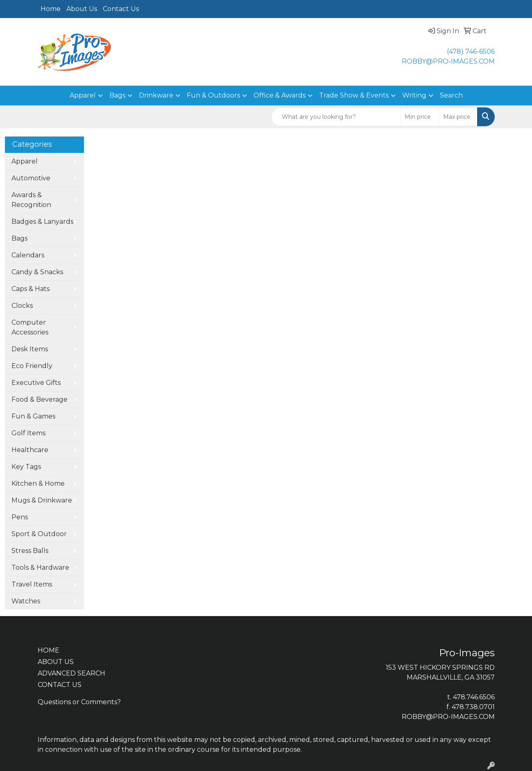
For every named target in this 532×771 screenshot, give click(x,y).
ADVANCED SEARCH (71, 673)
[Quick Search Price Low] (420, 117)
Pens (20, 517)
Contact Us (121, 9)
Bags (117, 95)
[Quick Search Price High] (458, 117)
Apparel (83, 95)
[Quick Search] (336, 117)
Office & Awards (280, 95)
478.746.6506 (474, 697)
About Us (82, 9)
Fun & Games (33, 416)
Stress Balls (30, 551)
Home (51, 9)
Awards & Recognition (31, 200)
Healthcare (30, 450)
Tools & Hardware (40, 567)
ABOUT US (56, 662)
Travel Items (32, 584)
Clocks (22, 306)
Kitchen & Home (38, 483)
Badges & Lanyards (42, 222)
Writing (414, 95)
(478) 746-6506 (471, 51)
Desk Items (30, 349)
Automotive (31, 178)
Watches (26, 601)
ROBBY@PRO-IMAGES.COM (448, 61)
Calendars (28, 255)
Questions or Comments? (79, 702)
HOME (49, 650)
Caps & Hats (31, 289)
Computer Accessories (30, 327)
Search (451, 95)
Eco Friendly (32, 366)
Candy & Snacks (37, 272)
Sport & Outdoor (39, 534)
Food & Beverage (40, 399)
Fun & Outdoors (213, 95)
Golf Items (28, 433)
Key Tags (26, 467)
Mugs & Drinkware (42, 500)
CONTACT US (60, 685)
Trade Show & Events (354, 95)
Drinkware (156, 95)
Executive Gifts (36, 383)
